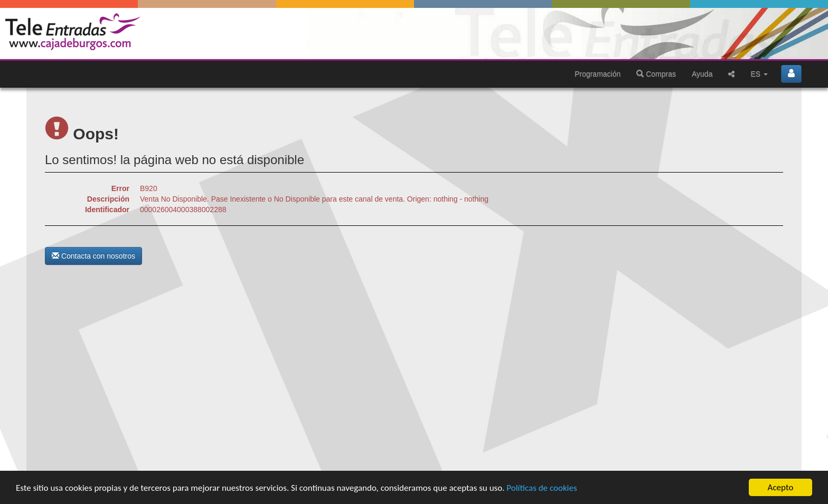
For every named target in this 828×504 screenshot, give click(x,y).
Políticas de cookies (542, 492)
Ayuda (702, 74)
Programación (598, 74)
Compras (656, 74)
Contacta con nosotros (93, 256)
